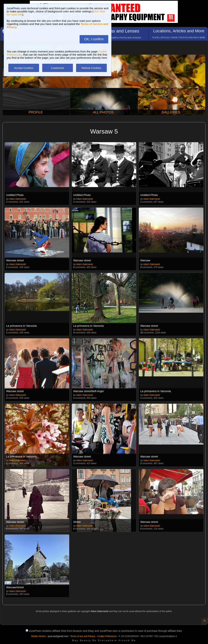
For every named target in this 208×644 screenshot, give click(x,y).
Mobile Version (39, 636)
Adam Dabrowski (17, 199)
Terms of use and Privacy (83, 636)
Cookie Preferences (107, 636)
